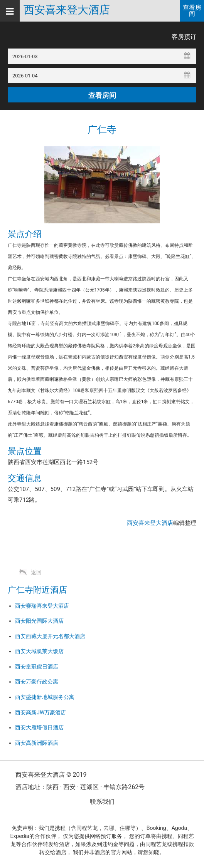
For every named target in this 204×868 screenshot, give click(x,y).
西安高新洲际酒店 (37, 743)
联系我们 (102, 802)
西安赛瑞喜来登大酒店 (42, 606)
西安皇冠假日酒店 (37, 667)
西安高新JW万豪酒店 (40, 712)
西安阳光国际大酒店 (39, 621)
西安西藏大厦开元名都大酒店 (50, 636)
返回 (36, 572)
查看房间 (192, 11)
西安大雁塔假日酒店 (39, 727)
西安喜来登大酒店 (67, 10)
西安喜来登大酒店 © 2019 (51, 775)
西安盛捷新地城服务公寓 (45, 697)
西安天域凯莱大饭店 (39, 651)
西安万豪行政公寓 (37, 682)
